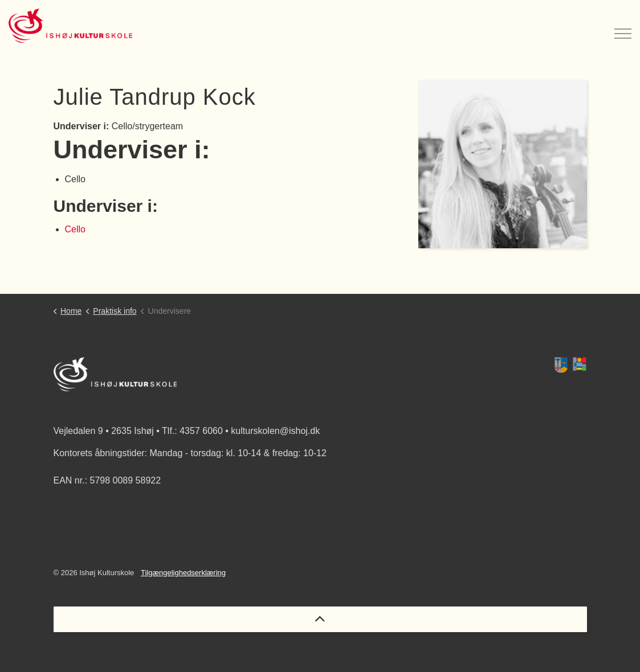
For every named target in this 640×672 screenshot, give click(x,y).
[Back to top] (320, 619)
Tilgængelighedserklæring (183, 573)
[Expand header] (623, 26)
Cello (75, 229)
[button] (570, 365)
